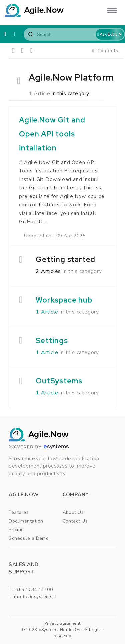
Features (19, 512)
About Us (73, 512)
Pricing (16, 530)
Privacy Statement (62, 623)
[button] (111, 10)
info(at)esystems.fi (32, 597)
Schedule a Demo (29, 538)
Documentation (26, 521)
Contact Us (75, 521)
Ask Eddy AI (110, 34)
